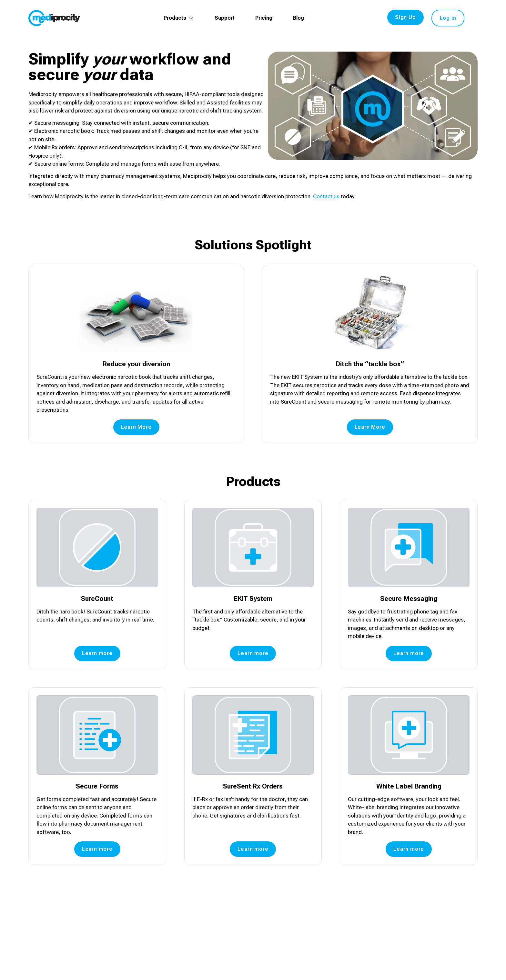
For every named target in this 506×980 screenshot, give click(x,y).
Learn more (97, 653)
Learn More (136, 427)
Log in (448, 18)
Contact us (326, 196)
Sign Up (405, 17)
